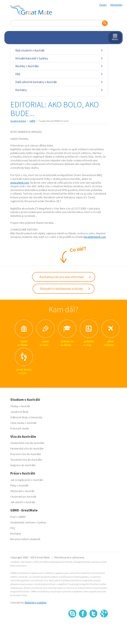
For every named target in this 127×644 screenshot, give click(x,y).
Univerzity (36, 417)
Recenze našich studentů (25, 539)
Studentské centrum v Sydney (28, 522)
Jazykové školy (19, 412)
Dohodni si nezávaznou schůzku (65, 289)
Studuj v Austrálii (20, 406)
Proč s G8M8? (18, 517)
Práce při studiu (20, 428)
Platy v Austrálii (19, 485)
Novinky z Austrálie (59, 66)
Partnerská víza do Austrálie (27, 448)
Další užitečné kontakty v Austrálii (59, 82)
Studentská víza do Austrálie (27, 443)
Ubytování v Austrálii (22, 491)
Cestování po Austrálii (23, 497)
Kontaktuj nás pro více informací (65, 277)
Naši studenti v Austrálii (59, 50)
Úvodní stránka (18, 121)
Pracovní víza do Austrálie (26, 454)
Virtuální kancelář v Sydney (59, 58)
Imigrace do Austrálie (23, 465)
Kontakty (59, 90)
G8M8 (32, 121)
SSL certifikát (94, 626)
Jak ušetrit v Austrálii (23, 502)
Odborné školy (19, 417)
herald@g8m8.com (95, 237)
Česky (103, 5)
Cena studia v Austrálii (23, 423)
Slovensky (116, 5)
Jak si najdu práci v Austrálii (27, 480)
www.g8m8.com (20, 183)
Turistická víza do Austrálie (26, 460)
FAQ (59, 74)
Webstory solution (36, 602)
